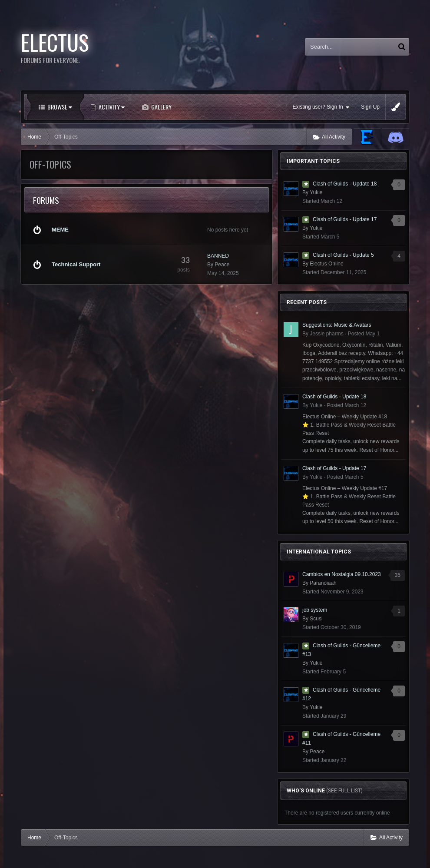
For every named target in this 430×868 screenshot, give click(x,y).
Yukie (316, 192)
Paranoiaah (323, 583)
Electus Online (326, 264)
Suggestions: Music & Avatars (337, 325)
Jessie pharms (326, 334)
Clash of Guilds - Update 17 (345, 219)
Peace (222, 265)
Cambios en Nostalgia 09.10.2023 (342, 574)
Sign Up (370, 107)
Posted (364, 334)
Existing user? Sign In (321, 107)
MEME (60, 230)
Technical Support (76, 264)
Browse (59, 107)
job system (315, 610)
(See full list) (344, 791)
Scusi (316, 619)
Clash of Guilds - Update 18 (345, 184)
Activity (111, 107)
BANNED (218, 256)
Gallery (161, 107)
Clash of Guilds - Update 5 (343, 255)
